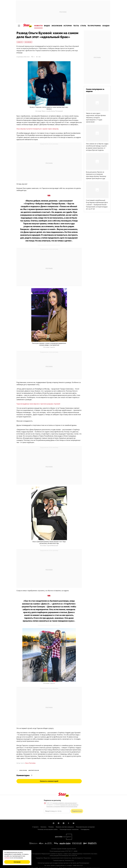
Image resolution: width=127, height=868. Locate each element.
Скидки (106, 26)
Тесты (76, 26)
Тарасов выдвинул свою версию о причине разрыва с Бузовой (38, 404)
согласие (7, 858)
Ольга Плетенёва (30, 763)
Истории (68, 26)
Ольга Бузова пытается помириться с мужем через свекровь (38, 129)
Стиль (83, 26)
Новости (38, 26)
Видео (47, 26)
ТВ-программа (94, 26)
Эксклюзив (57, 26)
